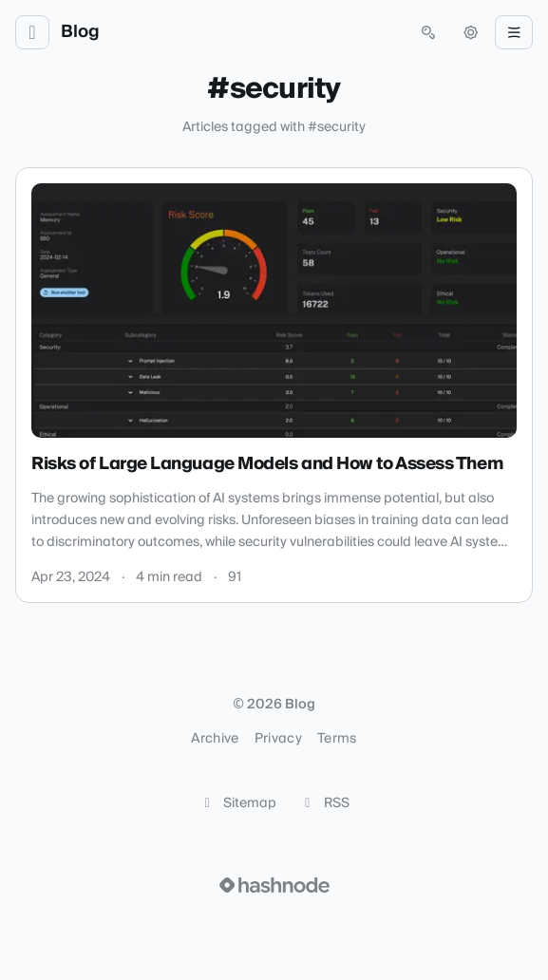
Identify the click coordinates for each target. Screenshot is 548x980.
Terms (337, 739)
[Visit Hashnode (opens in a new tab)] (274, 885)
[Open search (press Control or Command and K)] (428, 32)
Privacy (278, 739)
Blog (80, 32)
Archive (215, 739)
